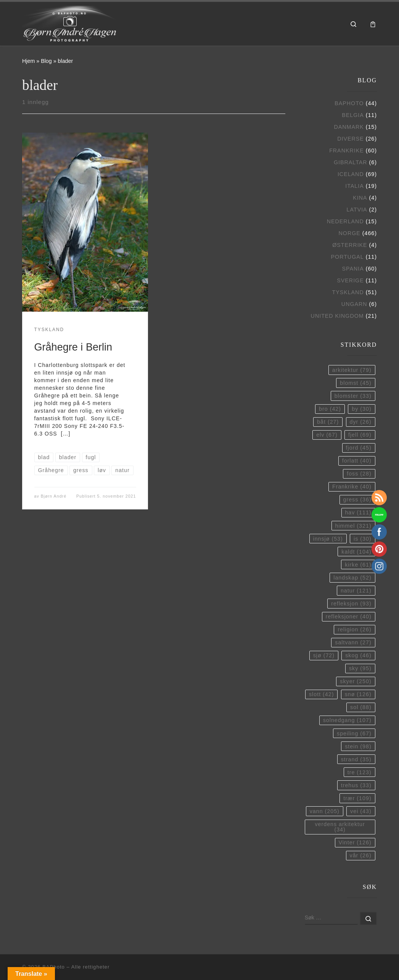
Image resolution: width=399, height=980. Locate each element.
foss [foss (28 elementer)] (359, 474)
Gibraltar (351, 162)
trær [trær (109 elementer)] (357, 798)
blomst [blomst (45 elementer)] (356, 383)
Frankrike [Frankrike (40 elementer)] (352, 487)
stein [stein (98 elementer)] (358, 746)
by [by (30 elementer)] (361, 409)
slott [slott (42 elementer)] (321, 694)
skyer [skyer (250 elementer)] (356, 681)
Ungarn (354, 304)
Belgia (353, 115)
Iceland (351, 174)
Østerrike (350, 245)
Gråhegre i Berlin (73, 347)
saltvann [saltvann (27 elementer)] (353, 642)
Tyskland (348, 292)
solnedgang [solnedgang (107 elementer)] (347, 720)
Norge (350, 233)
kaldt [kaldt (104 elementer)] (356, 552)
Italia (355, 186)
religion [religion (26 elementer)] (354, 629)
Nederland (345, 221)
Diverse (351, 139)
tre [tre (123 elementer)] (360, 772)
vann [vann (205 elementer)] (325, 811)
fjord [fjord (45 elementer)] (359, 448)
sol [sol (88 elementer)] (361, 707)
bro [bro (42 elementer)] (330, 409)
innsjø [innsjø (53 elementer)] (328, 539)
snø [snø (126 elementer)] (358, 694)
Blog (46, 61)
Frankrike (347, 151)
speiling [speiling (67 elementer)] (354, 733)
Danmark (349, 127)
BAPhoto (349, 103)
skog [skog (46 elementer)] (358, 655)
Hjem (28, 61)
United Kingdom (337, 316)
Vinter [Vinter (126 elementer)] (355, 842)
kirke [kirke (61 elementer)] (358, 565)
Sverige (350, 280)
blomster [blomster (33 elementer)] (353, 396)
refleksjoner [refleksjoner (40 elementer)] (349, 617)
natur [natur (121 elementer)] (356, 591)
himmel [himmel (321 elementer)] (353, 526)
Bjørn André (54, 496)
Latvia (357, 210)
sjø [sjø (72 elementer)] (324, 655)
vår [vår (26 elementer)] (361, 855)
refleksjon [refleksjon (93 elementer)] (351, 604)
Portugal (348, 257)
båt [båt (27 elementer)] (328, 422)
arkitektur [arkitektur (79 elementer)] (352, 370)
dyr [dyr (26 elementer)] (361, 422)
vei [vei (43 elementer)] (361, 811)
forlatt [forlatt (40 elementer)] (357, 461)
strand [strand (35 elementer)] (356, 759)
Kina (360, 198)
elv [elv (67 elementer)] (327, 435)
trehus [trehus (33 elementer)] (356, 785)
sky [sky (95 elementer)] (360, 668)
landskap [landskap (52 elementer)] (352, 578)
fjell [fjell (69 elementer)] (360, 435)
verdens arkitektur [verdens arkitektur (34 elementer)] (340, 827)
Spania (353, 269)
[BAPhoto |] (70, 23)
